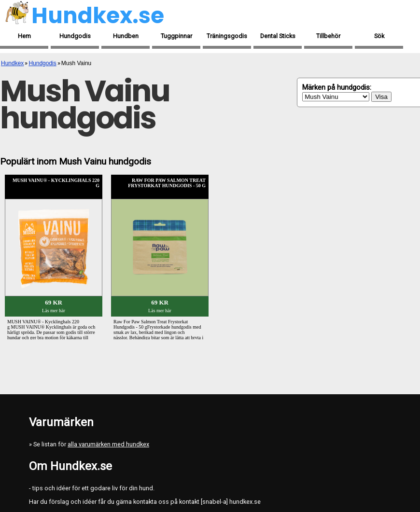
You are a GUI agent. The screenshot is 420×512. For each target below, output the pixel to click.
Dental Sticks (278, 36)
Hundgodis (75, 36)
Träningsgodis (227, 36)
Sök (379, 36)
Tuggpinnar (176, 36)
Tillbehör (328, 36)
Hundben (126, 36)
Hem (24, 36)
